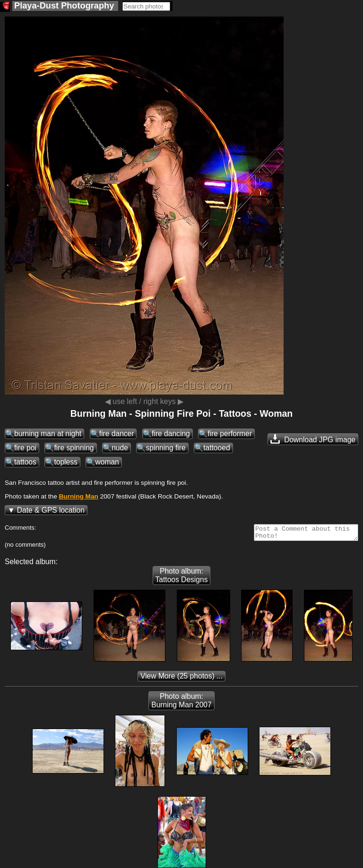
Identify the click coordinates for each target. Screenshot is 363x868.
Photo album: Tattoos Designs (182, 578)
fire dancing (171, 434)
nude (120, 448)
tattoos (25, 462)
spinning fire (165, 448)
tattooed (216, 448)
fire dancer (117, 434)
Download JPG (313, 439)
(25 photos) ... (181, 679)
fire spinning (74, 448)
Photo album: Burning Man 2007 (181, 703)
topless (65, 462)
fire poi (25, 448)
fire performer (230, 434)
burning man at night (48, 434)
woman (107, 462)
